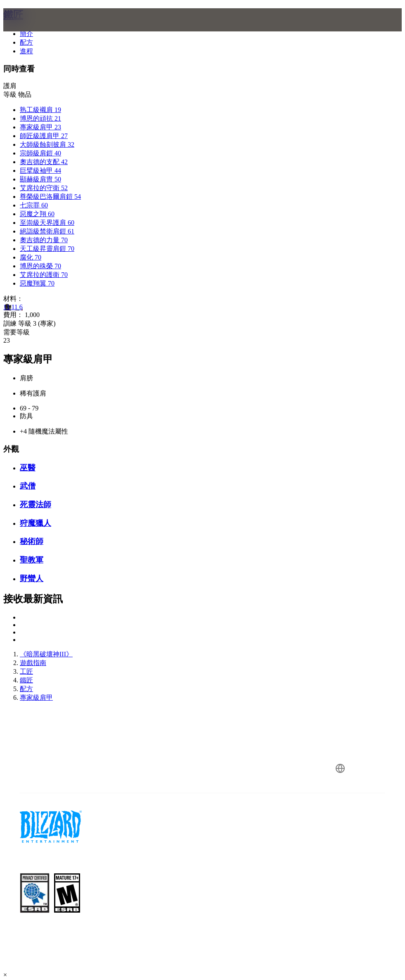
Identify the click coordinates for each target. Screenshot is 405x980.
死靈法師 (36, 504)
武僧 (28, 486)
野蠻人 (32, 578)
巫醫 (28, 468)
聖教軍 (32, 560)
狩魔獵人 (36, 523)
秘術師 (32, 541)
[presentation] (35, 30)
